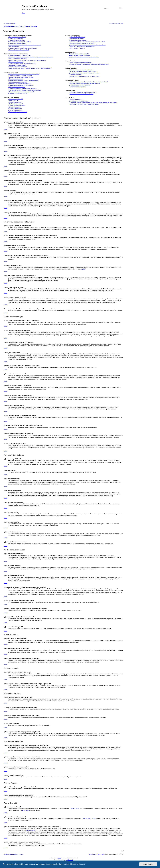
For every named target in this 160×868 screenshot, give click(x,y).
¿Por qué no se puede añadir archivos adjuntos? (21, 85)
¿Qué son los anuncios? (14, 107)
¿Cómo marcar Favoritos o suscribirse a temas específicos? (84, 83)
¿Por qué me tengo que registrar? (17, 37)
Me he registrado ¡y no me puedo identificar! (20, 42)
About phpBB (26, 810)
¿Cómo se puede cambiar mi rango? (18, 67)
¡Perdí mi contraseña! (14, 47)
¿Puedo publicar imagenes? (15, 104)
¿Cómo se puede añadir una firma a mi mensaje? (21, 77)
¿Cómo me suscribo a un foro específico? (80, 85)
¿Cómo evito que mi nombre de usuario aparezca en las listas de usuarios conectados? (31, 57)
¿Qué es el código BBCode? (16, 99)
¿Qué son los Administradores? (77, 37)
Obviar (23, 13)
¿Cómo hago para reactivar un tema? (18, 93)
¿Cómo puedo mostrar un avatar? (17, 65)
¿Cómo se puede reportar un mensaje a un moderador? (23, 89)
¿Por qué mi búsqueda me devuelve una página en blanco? (84, 73)
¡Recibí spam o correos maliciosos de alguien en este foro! (84, 57)
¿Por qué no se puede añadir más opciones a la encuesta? (23, 80)
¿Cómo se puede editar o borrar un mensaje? (20, 76)
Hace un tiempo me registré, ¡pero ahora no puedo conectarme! (25, 45)
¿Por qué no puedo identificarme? (17, 43)
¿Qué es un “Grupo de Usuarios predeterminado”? (82, 47)
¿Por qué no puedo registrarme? (17, 40)
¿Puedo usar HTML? (14, 101)
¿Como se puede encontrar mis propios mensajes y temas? (84, 76)
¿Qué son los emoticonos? (15, 102)
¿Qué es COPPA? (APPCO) (15, 38)
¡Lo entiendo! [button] (148, 864)
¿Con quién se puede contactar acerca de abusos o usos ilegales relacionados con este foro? (93, 103)
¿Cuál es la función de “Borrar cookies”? (19, 50)
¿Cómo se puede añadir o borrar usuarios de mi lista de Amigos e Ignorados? (89, 64)
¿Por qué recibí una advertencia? (17, 87)
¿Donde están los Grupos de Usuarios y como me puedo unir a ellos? (87, 42)
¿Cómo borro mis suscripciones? (77, 87)
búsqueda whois (31, 830)
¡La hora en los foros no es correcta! (18, 59)
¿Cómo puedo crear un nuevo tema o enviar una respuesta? (24, 74)
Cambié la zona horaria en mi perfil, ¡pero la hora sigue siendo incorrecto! (27, 60)
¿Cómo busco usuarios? (75, 75)
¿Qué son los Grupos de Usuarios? (78, 40)
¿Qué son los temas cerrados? (16, 110)
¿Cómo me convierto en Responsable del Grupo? (82, 43)
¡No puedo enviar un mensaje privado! (79, 54)
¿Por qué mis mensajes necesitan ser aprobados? (21, 92)
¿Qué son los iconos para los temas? (18, 112)
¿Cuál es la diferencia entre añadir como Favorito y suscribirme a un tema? (88, 82)
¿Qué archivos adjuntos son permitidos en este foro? (82, 92)
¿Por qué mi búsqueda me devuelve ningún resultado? (83, 71)
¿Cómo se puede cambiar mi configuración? (20, 55)
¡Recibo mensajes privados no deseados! (80, 55)
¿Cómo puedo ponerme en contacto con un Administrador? (84, 104)
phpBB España (70, 860)
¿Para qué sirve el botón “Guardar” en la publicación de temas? (25, 90)
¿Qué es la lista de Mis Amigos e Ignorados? (80, 63)
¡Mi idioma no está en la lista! (16, 62)
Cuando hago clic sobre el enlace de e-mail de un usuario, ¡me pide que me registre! (30, 68)
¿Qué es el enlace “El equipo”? (77, 48)
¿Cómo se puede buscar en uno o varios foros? (81, 70)
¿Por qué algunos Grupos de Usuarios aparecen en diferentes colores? (87, 45)
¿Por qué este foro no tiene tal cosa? (78, 101)
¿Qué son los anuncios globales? (17, 105)
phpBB (83, 269)
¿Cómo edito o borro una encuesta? (17, 82)
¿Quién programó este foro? (76, 99)
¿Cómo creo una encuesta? (15, 79)
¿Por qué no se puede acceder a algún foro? (20, 84)
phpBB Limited (75, 809)
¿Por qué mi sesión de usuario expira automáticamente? (23, 48)
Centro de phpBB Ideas (88, 819)
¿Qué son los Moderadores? (76, 38)
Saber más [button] (81, 864)
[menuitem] (15, 23)
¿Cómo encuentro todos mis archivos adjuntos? (81, 94)
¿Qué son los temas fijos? (15, 109)
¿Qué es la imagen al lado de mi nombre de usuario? (22, 64)
